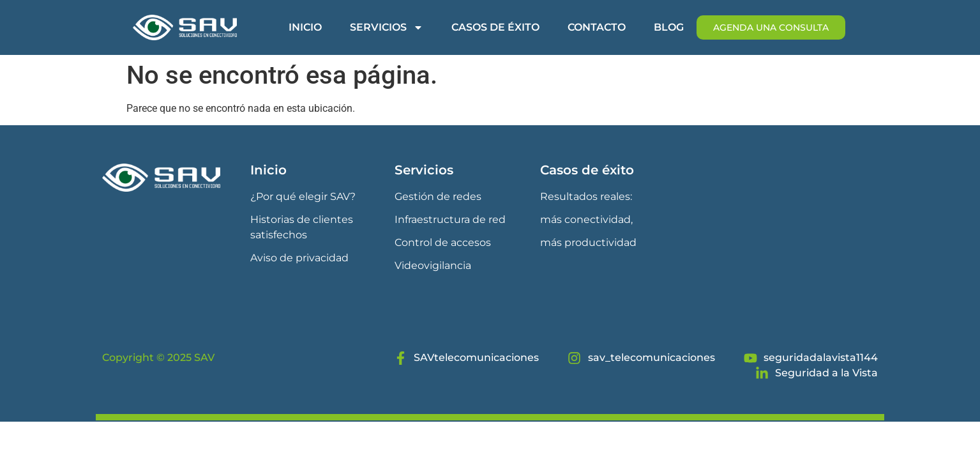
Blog (669, 27)
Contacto (597, 27)
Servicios (387, 27)
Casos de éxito (495, 27)
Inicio (305, 27)
